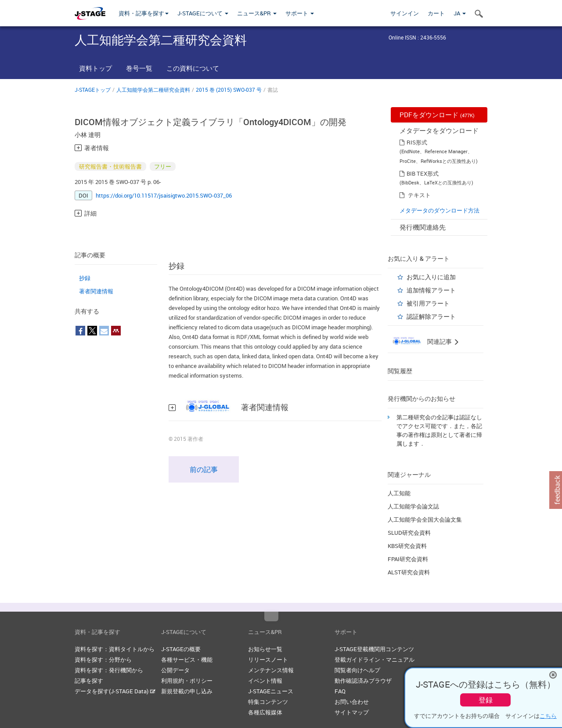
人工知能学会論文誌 (413, 506)
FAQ (340, 691)
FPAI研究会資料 (408, 559)
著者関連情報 (96, 291)
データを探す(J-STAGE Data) (115, 691)
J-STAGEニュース (271, 691)
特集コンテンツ (268, 702)
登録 (486, 700)
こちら (548, 716)
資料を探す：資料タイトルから (115, 649)
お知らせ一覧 (265, 649)
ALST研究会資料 (409, 572)
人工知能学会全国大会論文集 (425, 519)
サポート (300, 13)
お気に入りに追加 (431, 277)
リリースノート (268, 660)
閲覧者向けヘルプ (357, 670)
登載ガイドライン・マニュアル (375, 660)
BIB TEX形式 (423, 173)
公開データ (175, 670)
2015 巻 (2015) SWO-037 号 (229, 90)
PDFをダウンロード (437, 115)
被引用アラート (428, 303)
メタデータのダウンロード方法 (440, 210)
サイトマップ (352, 712)
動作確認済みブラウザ (363, 681)
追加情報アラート (431, 290)
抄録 (85, 278)
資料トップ (95, 68)
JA (460, 13)
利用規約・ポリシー (187, 681)
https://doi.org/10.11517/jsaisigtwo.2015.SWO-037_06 (164, 195)
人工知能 (399, 493)
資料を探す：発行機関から (109, 670)
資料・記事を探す (144, 13)
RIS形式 (417, 142)
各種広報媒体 (265, 712)
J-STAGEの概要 (181, 649)
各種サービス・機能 (187, 660)
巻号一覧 (139, 68)
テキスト (419, 195)
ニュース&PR (257, 13)
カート (436, 13)
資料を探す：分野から (103, 660)
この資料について (193, 68)
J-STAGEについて (203, 13)
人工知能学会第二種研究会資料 (153, 90)
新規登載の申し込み (187, 691)
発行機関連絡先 (423, 227)
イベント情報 (265, 681)
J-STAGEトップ (93, 90)
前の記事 (204, 469)
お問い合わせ (352, 702)
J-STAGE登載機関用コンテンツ (374, 649)
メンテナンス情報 (271, 670)
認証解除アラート (431, 316)
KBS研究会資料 (407, 546)
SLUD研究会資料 (409, 533)
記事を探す (89, 681)
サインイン (405, 13)
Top (271, 616)
